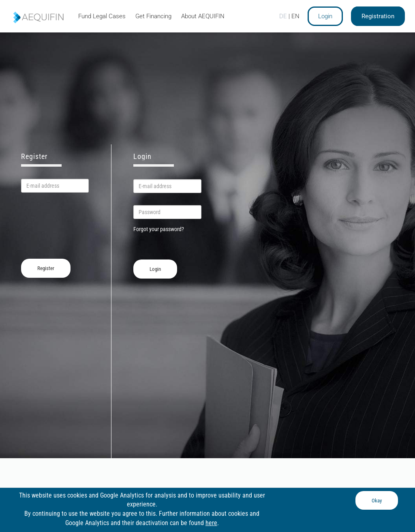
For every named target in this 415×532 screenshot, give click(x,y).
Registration (378, 16)
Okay (377, 501)
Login (325, 16)
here (211, 523)
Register (46, 268)
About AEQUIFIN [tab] (203, 16)
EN (295, 16)
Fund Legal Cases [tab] (102, 16)
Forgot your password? (159, 229)
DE (283, 16)
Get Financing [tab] (153, 16)
